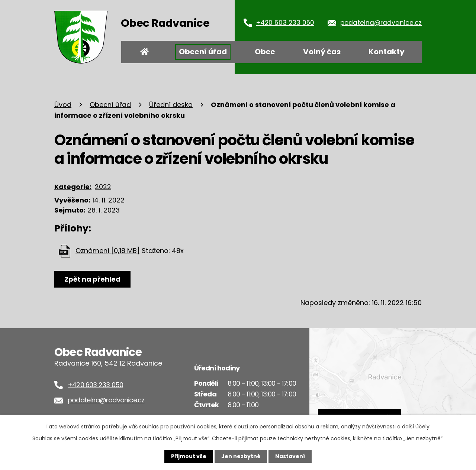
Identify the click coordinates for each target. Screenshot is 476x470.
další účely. (416, 427)
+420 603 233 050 (285, 23)
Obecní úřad (203, 52)
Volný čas (322, 52)
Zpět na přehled (92, 279)
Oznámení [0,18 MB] (108, 250)
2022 (103, 187)
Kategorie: (73, 187)
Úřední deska (171, 105)
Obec (265, 52)
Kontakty (387, 52)
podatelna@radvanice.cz (381, 23)
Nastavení (290, 456)
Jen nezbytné (241, 456)
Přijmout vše (189, 456)
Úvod (145, 52)
